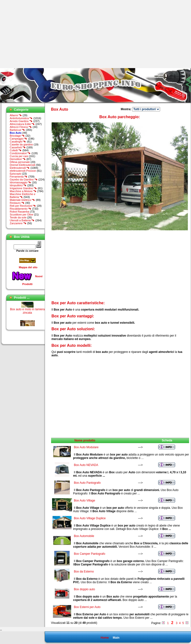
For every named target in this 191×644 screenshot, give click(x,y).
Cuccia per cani (19, 156)
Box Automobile (84, 536)
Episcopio (16, 174)
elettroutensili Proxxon (23, 171)
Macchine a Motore (23, 191)
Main (116, 638)
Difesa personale (20, 162)
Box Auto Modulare (86, 447)
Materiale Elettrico (22, 200)
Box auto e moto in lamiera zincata (27, 313)
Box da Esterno (84, 572)
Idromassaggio (20, 182)
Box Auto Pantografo (87, 483)
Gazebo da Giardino (24, 179)
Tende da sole (18, 217)
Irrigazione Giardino (23, 188)
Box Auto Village (85, 501)
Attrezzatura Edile (22, 124)
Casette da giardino (21, 144)
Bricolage (17, 136)
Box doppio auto (85, 589)
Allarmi (16, 115)
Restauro (17, 203)
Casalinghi (18, 142)
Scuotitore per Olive (22, 215)
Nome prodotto (85, 440)
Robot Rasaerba (19, 212)
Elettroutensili (20, 168)
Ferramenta (19, 177)
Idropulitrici (18, 185)
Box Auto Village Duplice (90, 518)
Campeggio (18, 139)
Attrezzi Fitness (21, 127)
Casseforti (18, 147)
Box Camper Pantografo (90, 554)
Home (105, 638)
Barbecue (17, 130)
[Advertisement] (41, 34)
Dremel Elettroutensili (23, 165)
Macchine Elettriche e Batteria (23, 196)
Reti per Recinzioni (23, 206)
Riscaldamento (21, 209)
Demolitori (18, 159)
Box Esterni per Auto (87, 607)
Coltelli (16, 150)
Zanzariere (18, 223)
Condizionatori (20, 153)
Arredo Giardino (21, 121)
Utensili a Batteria (22, 220)
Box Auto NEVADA (86, 465)
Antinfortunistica (21, 118)
